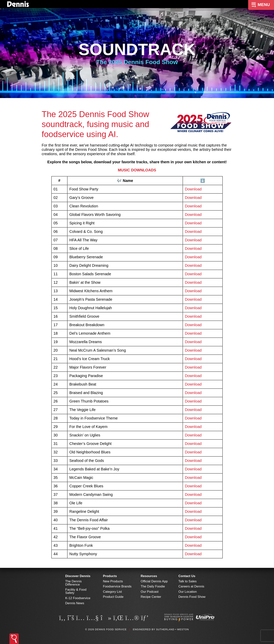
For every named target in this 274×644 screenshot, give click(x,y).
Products (110, 576)
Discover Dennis (78, 576)
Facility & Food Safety (76, 591)
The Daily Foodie (153, 586)
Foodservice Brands (117, 586)
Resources (149, 576)
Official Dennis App (154, 581)
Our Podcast (150, 592)
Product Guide (113, 597)
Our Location (188, 592)
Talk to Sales (187, 581)
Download (193, 189)
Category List (112, 592)
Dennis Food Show (192, 597)
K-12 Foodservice (78, 598)
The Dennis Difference (73, 583)
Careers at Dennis (191, 586)
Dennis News (75, 603)
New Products (113, 581)
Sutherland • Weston (172, 629)
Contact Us (187, 576)
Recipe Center (151, 597)
